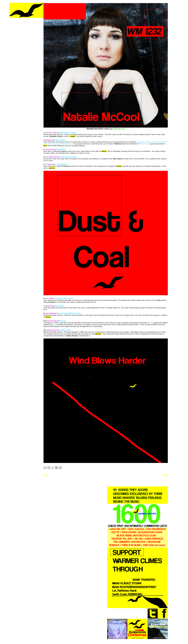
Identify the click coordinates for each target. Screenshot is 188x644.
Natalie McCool (119, 129)
